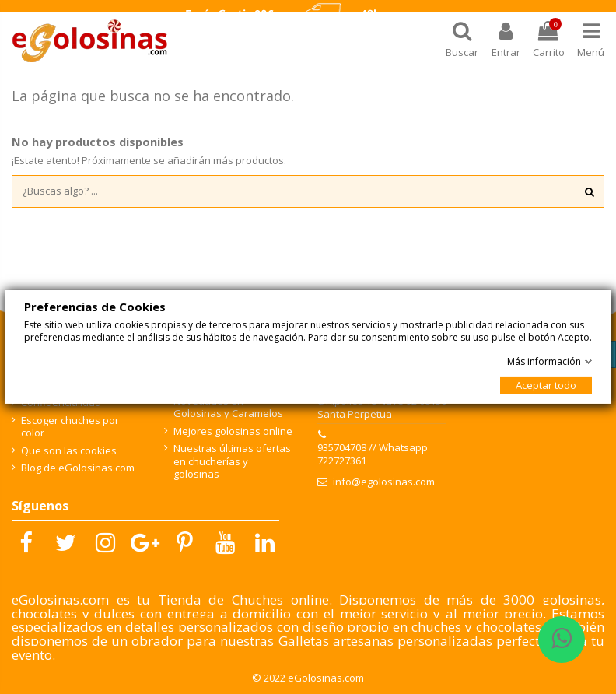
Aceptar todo (546, 385)
